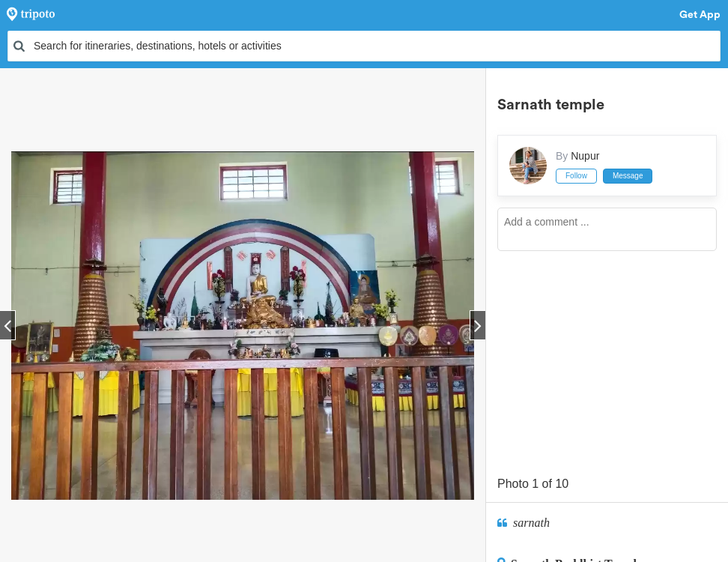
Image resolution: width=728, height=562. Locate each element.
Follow (576, 176)
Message (628, 176)
